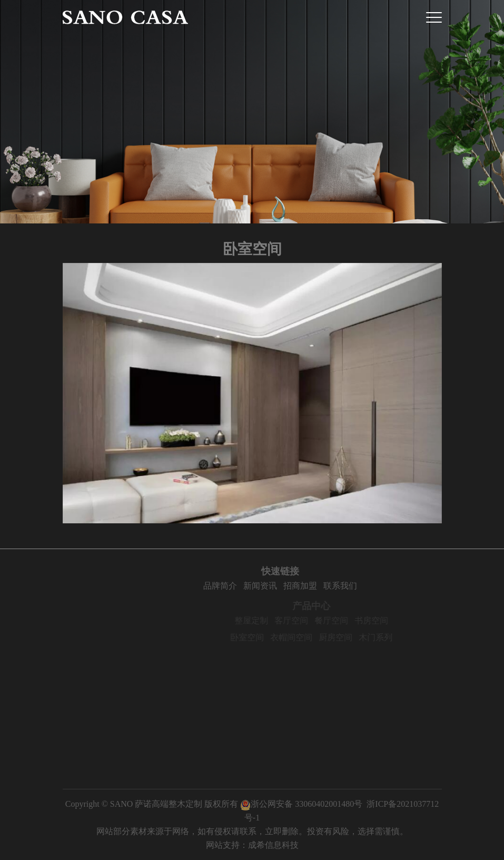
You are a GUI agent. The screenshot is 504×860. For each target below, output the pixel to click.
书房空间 (382, 620)
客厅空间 (302, 620)
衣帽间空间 (302, 637)
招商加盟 (311, 586)
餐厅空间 (342, 620)
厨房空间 (347, 637)
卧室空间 (258, 637)
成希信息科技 (273, 845)
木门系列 (387, 637)
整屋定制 (262, 620)
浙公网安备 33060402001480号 (301, 804)
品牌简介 (231, 586)
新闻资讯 (271, 586)
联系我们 (351, 586)
